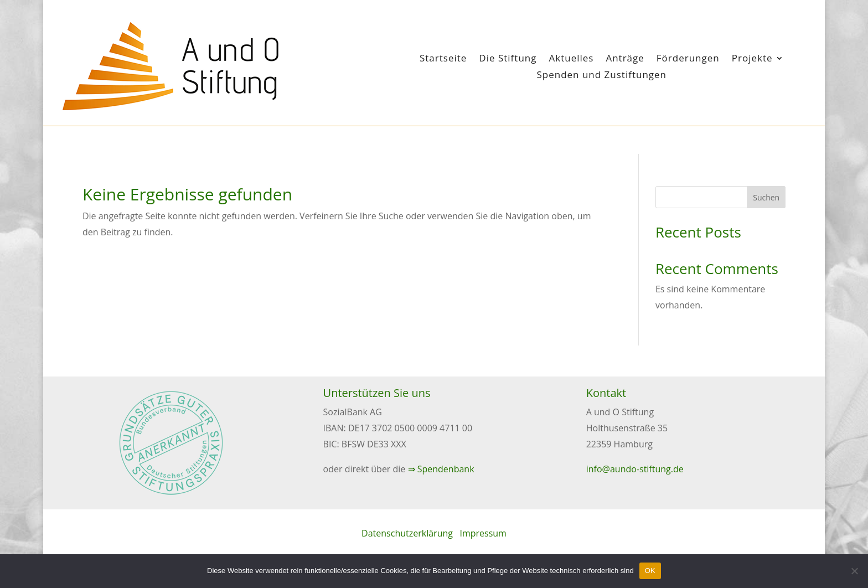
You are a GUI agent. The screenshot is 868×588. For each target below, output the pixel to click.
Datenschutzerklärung (407, 533)
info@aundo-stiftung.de (635, 469)
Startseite (443, 59)
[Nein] (854, 571)
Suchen (766, 197)
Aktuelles (571, 59)
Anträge (625, 59)
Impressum (483, 533)
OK (650, 571)
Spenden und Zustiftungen (601, 76)
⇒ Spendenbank (441, 469)
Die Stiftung (508, 59)
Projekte (752, 59)
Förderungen (688, 59)
